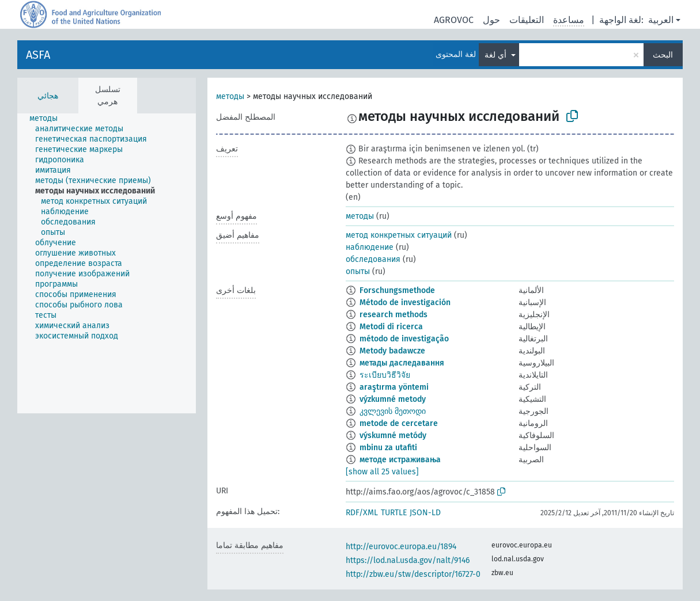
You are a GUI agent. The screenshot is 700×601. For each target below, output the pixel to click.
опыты (358, 271)
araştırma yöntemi (394, 387)
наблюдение (370, 247)
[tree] (107, 263)
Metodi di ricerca (391, 327)
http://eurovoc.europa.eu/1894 (401, 547)
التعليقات (527, 20)
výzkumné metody (393, 399)
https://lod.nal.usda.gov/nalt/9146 (408, 560)
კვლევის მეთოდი (393, 411)
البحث (663, 55)
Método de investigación (405, 303)
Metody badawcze (392, 351)
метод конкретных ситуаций (399, 235)
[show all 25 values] (382, 472)
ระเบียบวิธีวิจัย (385, 375)
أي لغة (497, 55)
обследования (373, 259)
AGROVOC (454, 20)
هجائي (48, 96)
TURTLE (394, 513)
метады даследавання (402, 363)
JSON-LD (425, 513)
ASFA (38, 55)
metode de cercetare (399, 423)
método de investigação (404, 339)
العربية (661, 20)
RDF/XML (362, 513)
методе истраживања (400, 460)
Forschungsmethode (397, 290)
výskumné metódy (393, 435)
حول (491, 20)
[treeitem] (48, 119)
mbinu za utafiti (388, 448)
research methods (393, 315)
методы (230, 96)
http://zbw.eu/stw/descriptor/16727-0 (413, 574)
